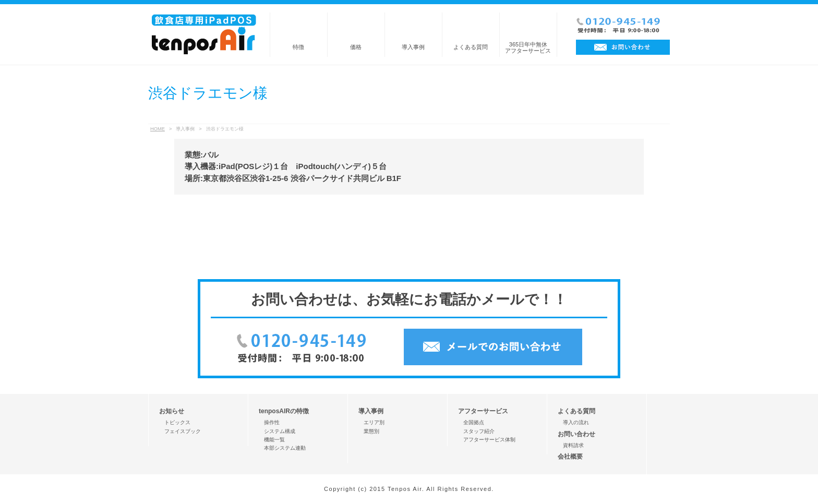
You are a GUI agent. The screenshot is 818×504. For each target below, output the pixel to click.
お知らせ (172, 411)
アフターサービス (483, 411)
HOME (158, 129)
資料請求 (573, 445)
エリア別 (374, 422)
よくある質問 (471, 47)
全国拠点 (474, 422)
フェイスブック (183, 431)
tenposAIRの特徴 (284, 411)
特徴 (298, 47)
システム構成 (280, 431)
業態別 (371, 431)
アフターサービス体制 (489, 440)
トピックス (177, 422)
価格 (356, 47)
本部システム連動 (285, 448)
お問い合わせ (576, 434)
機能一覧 (274, 440)
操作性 (272, 422)
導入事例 (413, 47)
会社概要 (570, 457)
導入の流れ (576, 422)
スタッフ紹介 (479, 431)
